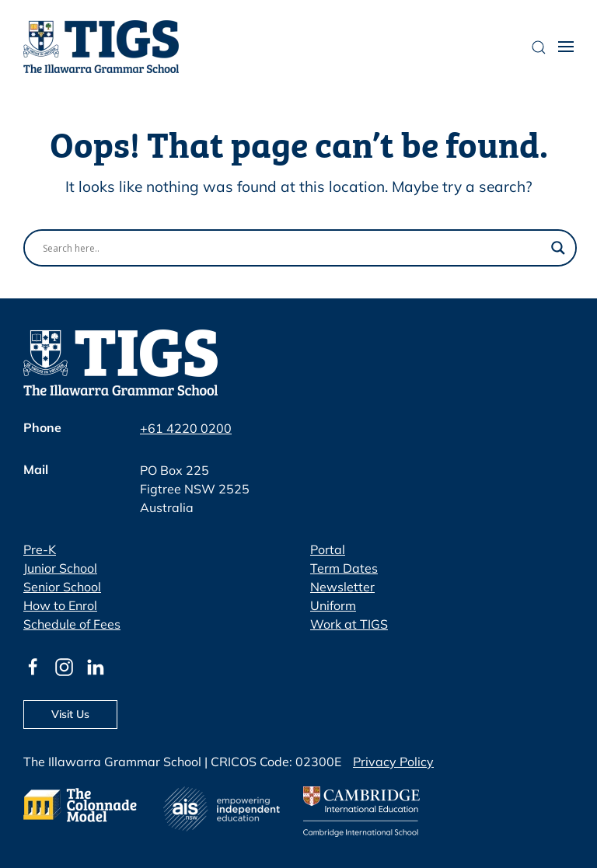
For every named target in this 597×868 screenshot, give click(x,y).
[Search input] (293, 248)
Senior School (62, 587)
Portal (328, 549)
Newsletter (342, 587)
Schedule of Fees (72, 624)
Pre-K (40, 549)
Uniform (333, 605)
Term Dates (344, 568)
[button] (566, 47)
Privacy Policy (393, 762)
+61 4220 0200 (186, 428)
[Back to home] (101, 47)
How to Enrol (60, 605)
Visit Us (70, 714)
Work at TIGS (349, 624)
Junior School (60, 568)
